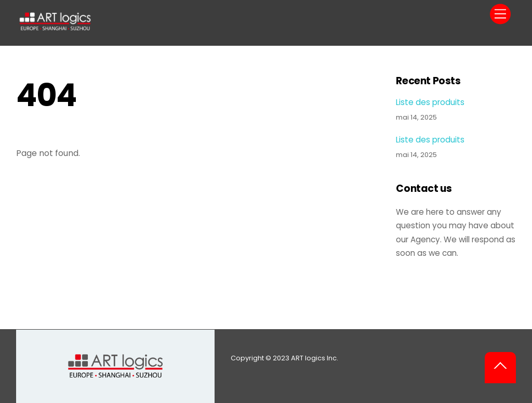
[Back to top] (500, 368)
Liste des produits (430, 102)
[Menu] (500, 14)
